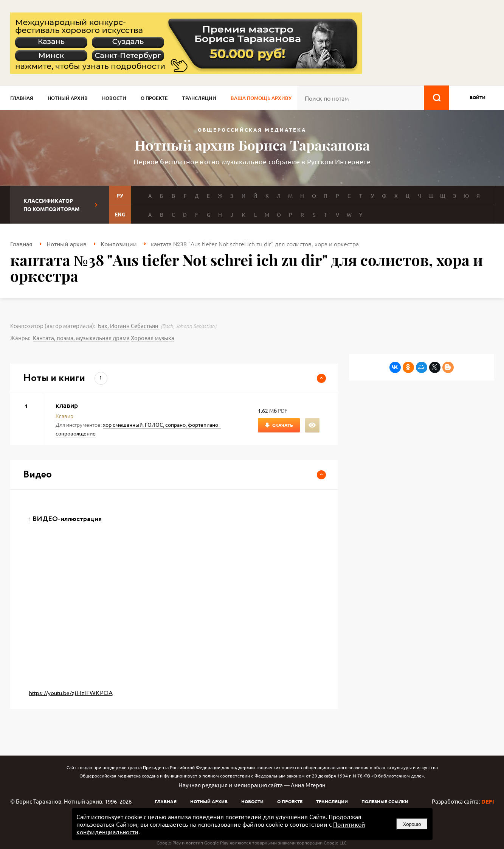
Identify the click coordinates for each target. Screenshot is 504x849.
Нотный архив (68, 98)
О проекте (154, 98)
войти (478, 97)
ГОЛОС (154, 424)
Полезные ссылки (385, 801)
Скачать (283, 425)
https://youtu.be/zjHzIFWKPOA (71, 693)
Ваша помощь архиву (261, 98)
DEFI (488, 801)
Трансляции (199, 98)
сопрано (175, 424)
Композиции (119, 244)
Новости (114, 98)
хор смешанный (123, 424)
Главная (22, 98)
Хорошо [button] (412, 824)
